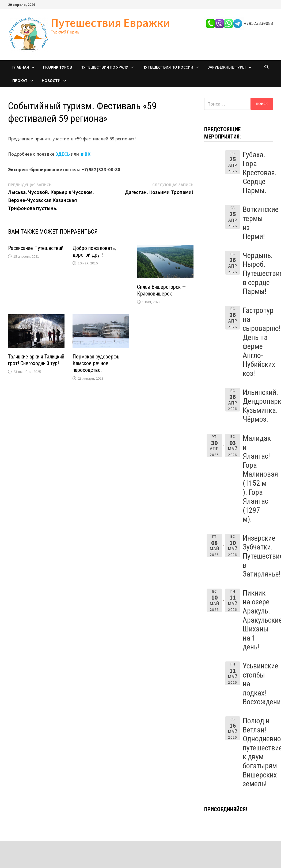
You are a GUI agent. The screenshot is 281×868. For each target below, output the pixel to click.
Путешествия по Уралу (104, 67)
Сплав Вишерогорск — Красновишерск (161, 290)
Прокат (20, 80)
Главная (21, 67)
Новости (51, 80)
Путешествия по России (168, 67)
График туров (58, 67)
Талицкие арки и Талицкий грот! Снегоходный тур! (36, 360)
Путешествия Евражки (110, 23)
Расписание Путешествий (36, 248)
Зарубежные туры (227, 67)
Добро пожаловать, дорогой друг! (94, 251)
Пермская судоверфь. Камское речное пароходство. (96, 363)
